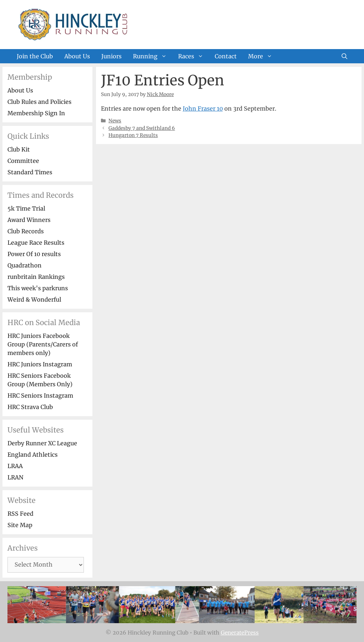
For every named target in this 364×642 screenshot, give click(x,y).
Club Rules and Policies (39, 102)
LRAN (15, 477)
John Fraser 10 (203, 108)
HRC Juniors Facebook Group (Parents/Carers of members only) (43, 344)
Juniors (111, 56)
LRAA (15, 466)
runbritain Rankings (36, 277)
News (115, 121)
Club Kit (19, 149)
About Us (77, 56)
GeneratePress (240, 633)
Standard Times (30, 172)
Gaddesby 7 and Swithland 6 (142, 128)
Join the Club (35, 56)
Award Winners (29, 220)
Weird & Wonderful (34, 299)
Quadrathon (25, 265)
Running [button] (153, 56)
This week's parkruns (38, 288)
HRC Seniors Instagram (40, 396)
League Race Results (36, 243)
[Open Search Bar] (344, 56)
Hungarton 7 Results (133, 135)
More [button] (263, 56)
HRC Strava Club (30, 407)
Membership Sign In (36, 113)
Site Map (20, 525)
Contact (226, 56)
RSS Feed (20, 514)
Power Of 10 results (34, 254)
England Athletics (33, 455)
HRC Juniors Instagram (40, 364)
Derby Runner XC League (42, 443)
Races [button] (194, 56)
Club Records (26, 231)
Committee (23, 161)
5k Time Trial (26, 208)
